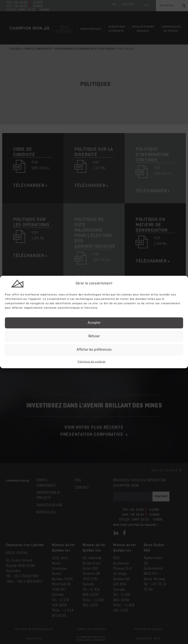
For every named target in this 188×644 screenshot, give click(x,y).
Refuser (94, 336)
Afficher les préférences (94, 350)
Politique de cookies (92, 362)
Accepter (94, 323)
